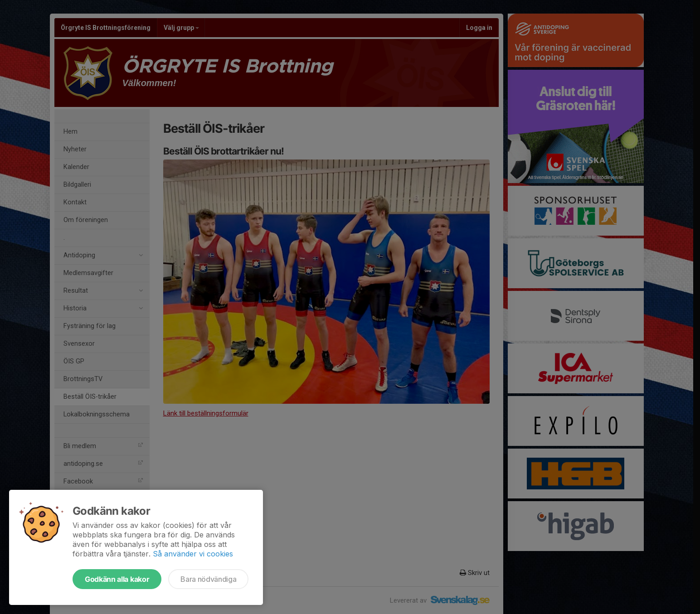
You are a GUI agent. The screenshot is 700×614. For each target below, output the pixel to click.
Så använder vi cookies (193, 554)
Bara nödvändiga (208, 579)
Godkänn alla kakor (117, 579)
